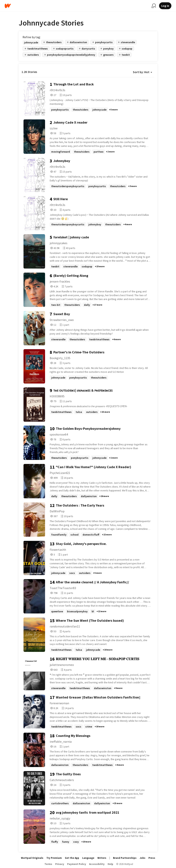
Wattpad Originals (32, 858)
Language (88, 858)
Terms (48, 864)
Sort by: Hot (142, 72)
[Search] (154, 6)
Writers (102, 858)
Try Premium (54, 858)
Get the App (72, 858)
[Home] (76, 6)
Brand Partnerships (125, 858)
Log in (165, 6)
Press (152, 858)
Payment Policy (77, 864)
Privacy (60, 864)
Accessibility (97, 864)
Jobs (142, 858)
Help (110, 864)
